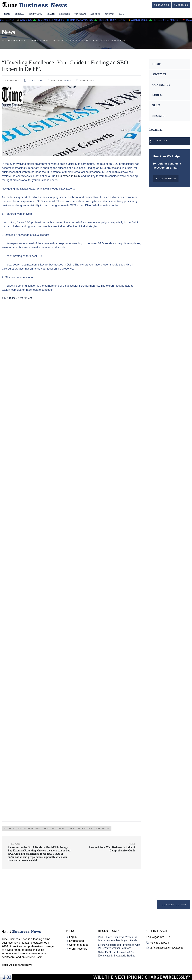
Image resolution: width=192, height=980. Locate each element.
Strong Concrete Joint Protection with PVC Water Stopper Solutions (119, 946)
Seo (72, 829)
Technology (85, 829)
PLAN (156, 105)
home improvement (55, 829)
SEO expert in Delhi (69, 176)
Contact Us (174, 905)
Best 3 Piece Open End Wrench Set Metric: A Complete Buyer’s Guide (118, 939)
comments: (85, 81)
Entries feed (76, 941)
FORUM (158, 95)
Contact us (162, 5)
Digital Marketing (29, 829)
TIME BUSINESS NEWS (17, 298)
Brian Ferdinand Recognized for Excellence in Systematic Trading (117, 954)
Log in (73, 937)
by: (34, 81)
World (68, 81)
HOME (157, 64)
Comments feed (79, 945)
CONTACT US (161, 85)
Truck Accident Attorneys (17, 965)
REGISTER (159, 116)
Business (9, 829)
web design (103, 829)
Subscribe (181, 5)
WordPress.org (78, 949)
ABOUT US (159, 74)
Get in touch (166, 179)
